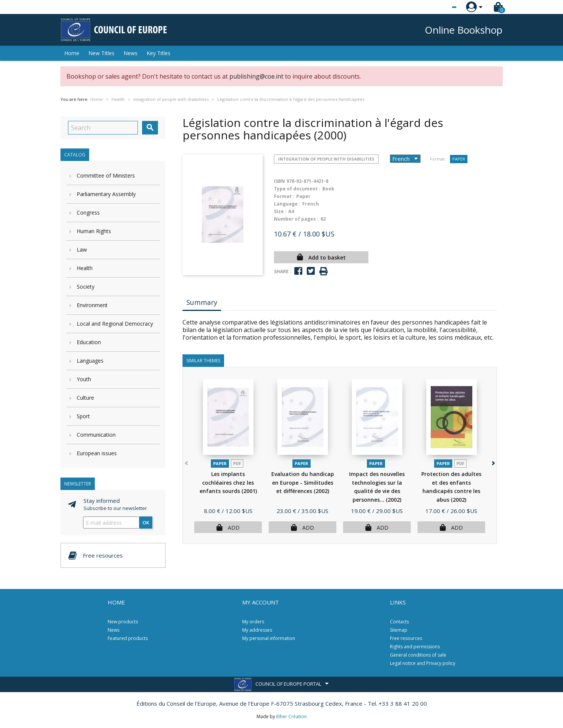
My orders (253, 622)
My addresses (257, 630)
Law (82, 250)
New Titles (101, 53)
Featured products (128, 638)
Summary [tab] (202, 302)
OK (146, 522)
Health (85, 268)
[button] (493, 461)
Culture (85, 398)
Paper (459, 159)
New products (123, 622)
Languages (90, 361)
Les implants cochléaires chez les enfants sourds (228, 482)
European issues (97, 453)
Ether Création (292, 716)
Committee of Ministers (106, 175)
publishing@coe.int (256, 76)
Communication (96, 435)
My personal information (269, 638)
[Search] (103, 128)
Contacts (399, 622)
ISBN (279, 181)
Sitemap (399, 630)
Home (72, 53)
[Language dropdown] (440, 7)
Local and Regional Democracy (115, 324)
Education (89, 342)
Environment (92, 305)
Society (86, 287)
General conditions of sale (418, 655)
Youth (84, 379)
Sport (83, 416)
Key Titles (159, 53)
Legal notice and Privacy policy (423, 663)
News (131, 53)
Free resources (406, 638)
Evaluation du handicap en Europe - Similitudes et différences (303, 482)
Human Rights (94, 231)
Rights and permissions (415, 647)
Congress (88, 213)
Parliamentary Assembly (106, 194)
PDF (237, 463)
